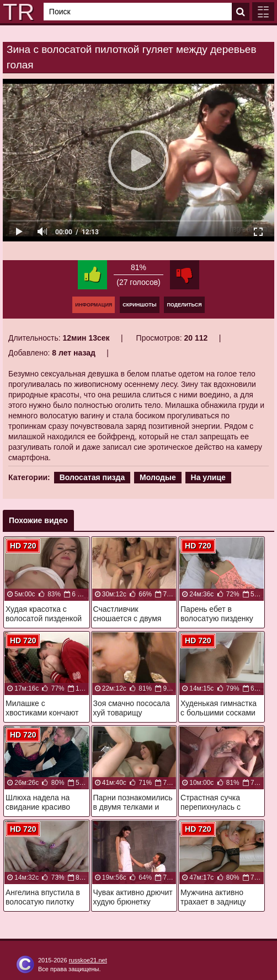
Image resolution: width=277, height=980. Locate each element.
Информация (94, 305)
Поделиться (184, 305)
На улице (208, 477)
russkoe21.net (88, 960)
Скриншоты (139, 305)
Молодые (158, 477)
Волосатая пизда (92, 477)
